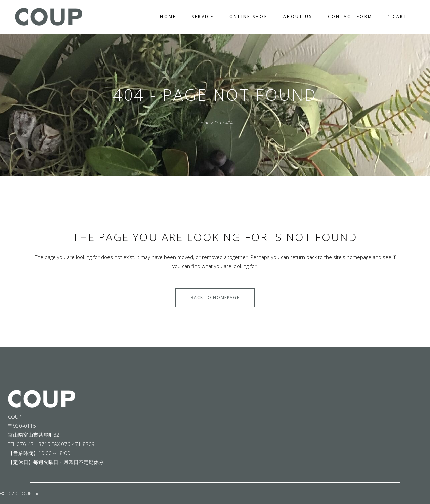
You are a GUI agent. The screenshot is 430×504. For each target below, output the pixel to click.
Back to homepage (215, 298)
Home (204, 123)
